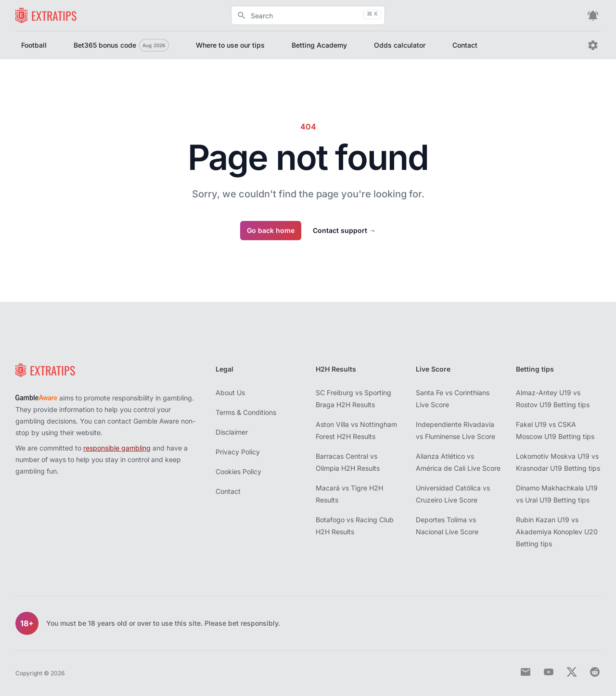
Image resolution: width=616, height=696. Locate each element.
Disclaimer (232, 432)
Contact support (344, 230)
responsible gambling (117, 448)
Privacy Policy (238, 452)
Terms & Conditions (246, 412)
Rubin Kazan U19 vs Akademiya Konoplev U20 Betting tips (557, 532)
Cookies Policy (238, 471)
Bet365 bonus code (121, 45)
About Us (230, 393)
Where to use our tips (230, 45)
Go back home (271, 230)
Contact (465, 45)
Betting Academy (319, 45)
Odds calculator (400, 45)
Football (34, 45)
